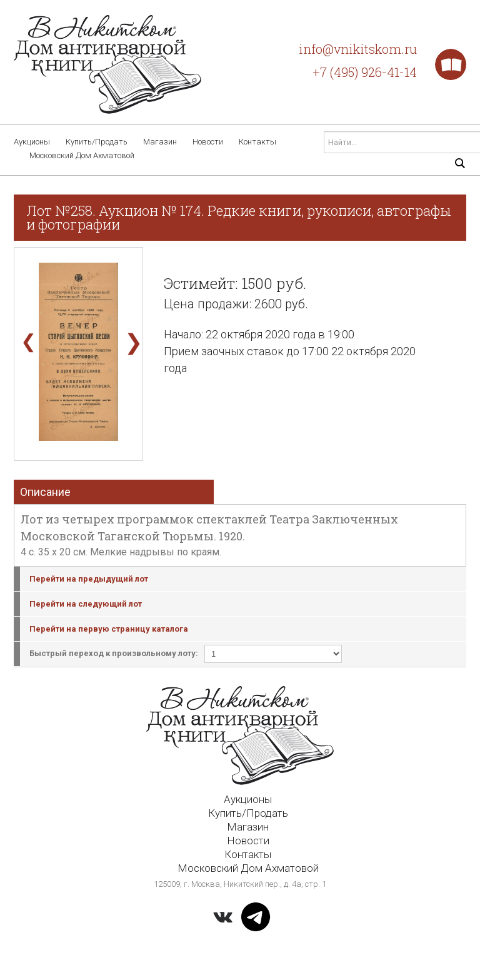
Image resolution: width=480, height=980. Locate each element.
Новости (208, 142)
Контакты (257, 142)
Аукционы (32, 142)
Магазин (160, 142)
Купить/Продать (97, 142)
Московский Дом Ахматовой (82, 155)
